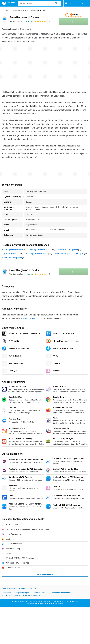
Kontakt (12, 588)
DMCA (17, 595)
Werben (22, 588)
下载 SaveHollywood (10, 254)
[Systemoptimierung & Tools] (19, 10)
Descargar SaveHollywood (40, 250)
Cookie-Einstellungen (32, 595)
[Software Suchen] (56, 3)
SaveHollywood (24, 17)
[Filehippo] (8, 3)
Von (17, 21)
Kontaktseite (29, 319)
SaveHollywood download (13, 250)
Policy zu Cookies (40, 593)
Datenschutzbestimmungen (62, 593)
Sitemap (32, 588)
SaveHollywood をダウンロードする (68, 254)
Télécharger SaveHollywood (36, 254)
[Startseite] (3, 10)
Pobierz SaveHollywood (12, 258)
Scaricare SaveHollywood (67, 250)
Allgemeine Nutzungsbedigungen (16, 593)
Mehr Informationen (45, 574)
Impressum (7, 595)
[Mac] (7, 10)
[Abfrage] (39, 3)
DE (84, 3)
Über (4, 588)
